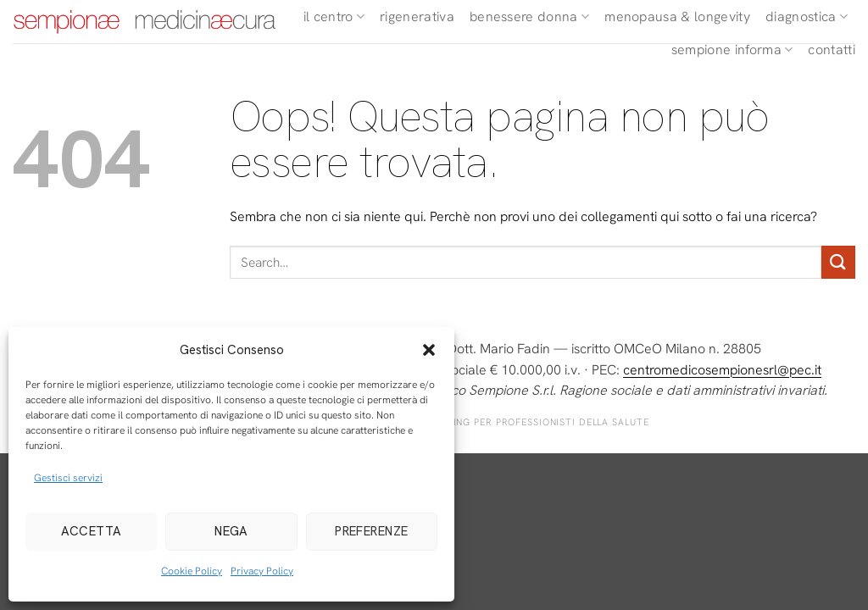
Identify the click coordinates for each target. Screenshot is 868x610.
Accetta (92, 531)
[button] (429, 350)
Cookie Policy (192, 571)
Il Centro (334, 17)
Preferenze (372, 531)
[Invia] (838, 262)
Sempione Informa (732, 50)
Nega (231, 531)
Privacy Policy (262, 571)
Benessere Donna (529, 17)
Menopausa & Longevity (677, 17)
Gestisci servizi (68, 478)
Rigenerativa (417, 17)
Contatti (832, 50)
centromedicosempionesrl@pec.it (722, 370)
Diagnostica (807, 17)
